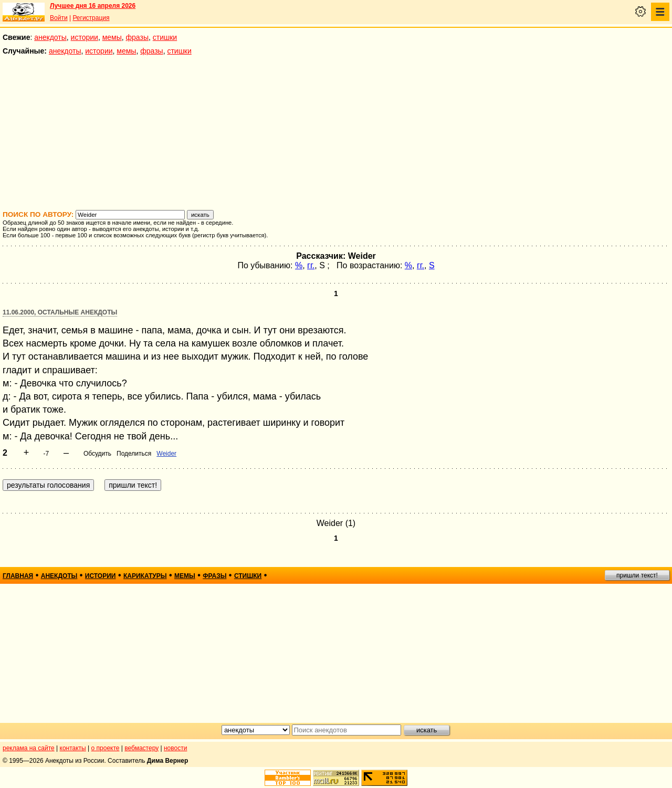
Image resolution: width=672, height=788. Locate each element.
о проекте (106, 748)
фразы (137, 37)
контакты (73, 748)
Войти (59, 18)
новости (175, 748)
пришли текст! (637, 575)
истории (85, 37)
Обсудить (97, 454)
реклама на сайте (29, 748)
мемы (112, 37)
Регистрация (91, 18)
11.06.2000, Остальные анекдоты (60, 312)
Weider (166, 454)
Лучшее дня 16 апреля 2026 (93, 6)
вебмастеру (141, 748)
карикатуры (145, 576)
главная (18, 576)
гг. (311, 265)
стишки (165, 37)
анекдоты (50, 37)
